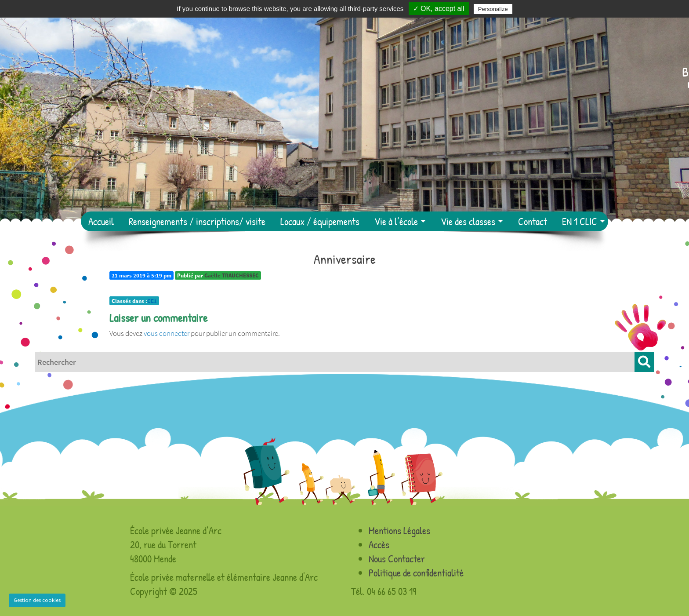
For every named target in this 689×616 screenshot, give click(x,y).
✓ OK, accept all (439, 9)
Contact (533, 221)
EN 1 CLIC (580, 221)
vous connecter (167, 333)
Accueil (101, 221)
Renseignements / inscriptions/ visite (197, 221)
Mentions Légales (399, 530)
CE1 (152, 301)
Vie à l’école (396, 221)
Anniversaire (345, 259)
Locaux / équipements (320, 221)
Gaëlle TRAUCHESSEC (232, 275)
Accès (379, 545)
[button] (644, 362)
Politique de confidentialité (416, 573)
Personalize (493, 9)
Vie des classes (468, 221)
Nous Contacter (397, 559)
